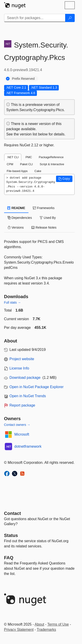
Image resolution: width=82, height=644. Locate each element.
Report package (22, 405)
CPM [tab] (10, 164)
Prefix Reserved (23, 79)
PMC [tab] (29, 157)
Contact (13, 513)
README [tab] (16, 208)
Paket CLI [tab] (26, 164)
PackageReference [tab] (51, 157)
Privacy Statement (19, 630)
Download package (25, 378)
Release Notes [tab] (44, 227)
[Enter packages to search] (35, 18)
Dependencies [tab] (20, 218)
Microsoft (22, 434)
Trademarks (46, 630)
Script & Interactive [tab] (52, 164)
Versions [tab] (16, 227)
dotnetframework (28, 446)
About (39, 624)
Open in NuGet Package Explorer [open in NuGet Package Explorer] (37, 387)
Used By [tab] (48, 218)
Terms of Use (58, 624)
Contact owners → (17, 425)
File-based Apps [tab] (17, 171)
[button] (64, 179)
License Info (19, 368)
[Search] (70, 18)
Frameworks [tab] (44, 208)
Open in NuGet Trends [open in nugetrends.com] (28, 396)
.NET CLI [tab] (13, 157)
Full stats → (13, 302)
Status (11, 535)
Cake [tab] (38, 171)
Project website (22, 359)
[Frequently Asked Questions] (9, 558)
